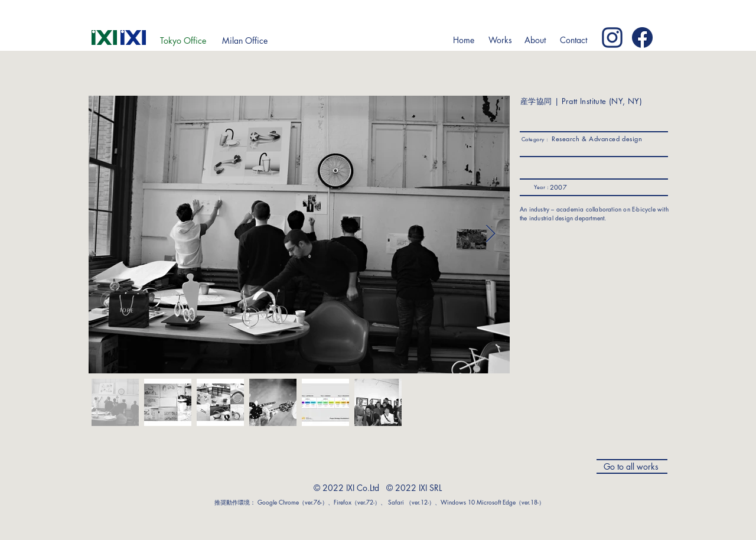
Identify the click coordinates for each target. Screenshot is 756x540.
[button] (500, 40)
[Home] (463, 40)
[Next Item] (491, 235)
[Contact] (573, 40)
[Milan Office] (245, 41)
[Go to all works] (632, 466)
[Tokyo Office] (183, 41)
